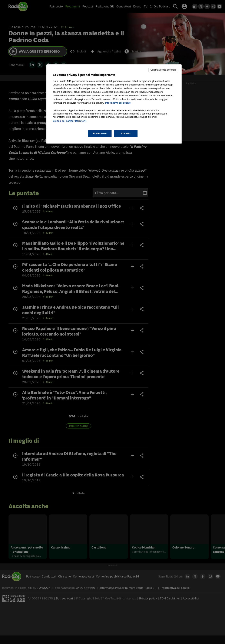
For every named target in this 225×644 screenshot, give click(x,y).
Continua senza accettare (163, 70)
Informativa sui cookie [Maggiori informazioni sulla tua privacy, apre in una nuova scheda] (118, 103)
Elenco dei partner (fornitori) (70, 121)
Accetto (126, 133)
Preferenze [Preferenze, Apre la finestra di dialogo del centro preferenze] (100, 133)
